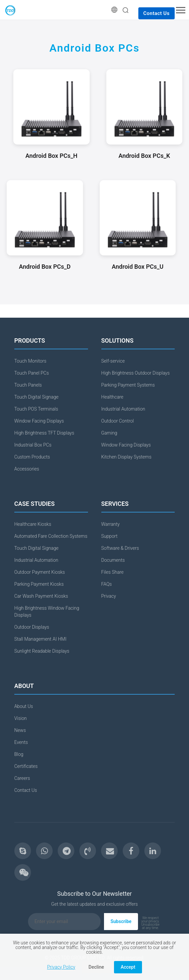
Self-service (113, 361)
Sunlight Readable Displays (42, 651)
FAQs (107, 584)
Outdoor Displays (32, 627)
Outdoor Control (118, 421)
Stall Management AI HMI (40, 639)
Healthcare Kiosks (33, 524)
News (20, 730)
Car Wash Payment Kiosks (41, 596)
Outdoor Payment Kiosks (40, 572)
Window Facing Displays (39, 421)
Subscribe (121, 921)
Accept (128, 967)
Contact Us (156, 13)
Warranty (110, 524)
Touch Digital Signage (36, 397)
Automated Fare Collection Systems (51, 536)
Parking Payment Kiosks (39, 584)
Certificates (26, 766)
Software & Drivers (120, 548)
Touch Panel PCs (32, 373)
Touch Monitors (30, 361)
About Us (24, 706)
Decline (96, 967)
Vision (21, 718)
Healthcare (112, 397)
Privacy (109, 596)
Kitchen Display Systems (126, 457)
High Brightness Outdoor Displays (136, 373)
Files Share (112, 572)
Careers (22, 778)
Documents (113, 560)
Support (109, 536)
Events (21, 742)
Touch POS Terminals (36, 409)
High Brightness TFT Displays (44, 433)
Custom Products (32, 457)
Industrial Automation (123, 409)
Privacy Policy (61, 967)
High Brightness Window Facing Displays (47, 612)
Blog (19, 754)
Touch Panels (28, 385)
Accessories (27, 469)
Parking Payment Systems (128, 385)
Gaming (109, 433)
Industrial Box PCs (33, 445)
